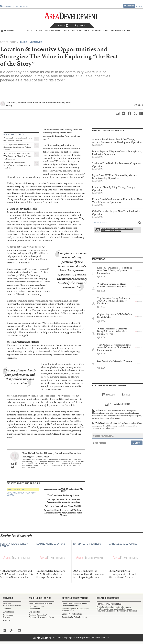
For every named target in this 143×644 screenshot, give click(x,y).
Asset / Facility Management (41, 603)
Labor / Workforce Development (36, 608)
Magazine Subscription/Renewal (12, 604)
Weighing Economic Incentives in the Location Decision (18, 139)
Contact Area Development (8, 616)
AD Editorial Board (121, 31)
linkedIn (109, 395)
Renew (139, 6)
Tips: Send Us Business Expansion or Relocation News (117, 230)
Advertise (24, 6)
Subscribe (129, 6)
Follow (63, 25)
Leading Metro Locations (72, 614)
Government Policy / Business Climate (21, 494)
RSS (126, 395)
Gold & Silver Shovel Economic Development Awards (75, 604)
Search (80, 25)
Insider (117, 414)
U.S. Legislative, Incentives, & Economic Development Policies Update (17, 147)
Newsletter (7, 609)
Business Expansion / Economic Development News (41, 616)
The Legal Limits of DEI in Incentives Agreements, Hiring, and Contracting (63, 501)
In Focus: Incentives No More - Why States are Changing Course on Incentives (18, 156)
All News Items (100, 223)
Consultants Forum (10, 6)
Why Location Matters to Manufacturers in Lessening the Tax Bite (17, 165)
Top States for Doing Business (74, 617)
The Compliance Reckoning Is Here (63, 496)
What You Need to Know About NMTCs (63, 506)
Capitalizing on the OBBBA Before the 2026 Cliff (63, 490)
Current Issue (8, 612)
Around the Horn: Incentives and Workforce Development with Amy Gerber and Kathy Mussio (63, 513)
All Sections (9, 31)
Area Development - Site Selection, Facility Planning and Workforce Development (71, 16)
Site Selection (35, 612)
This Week (117, 426)
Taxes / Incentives (31, 42)
